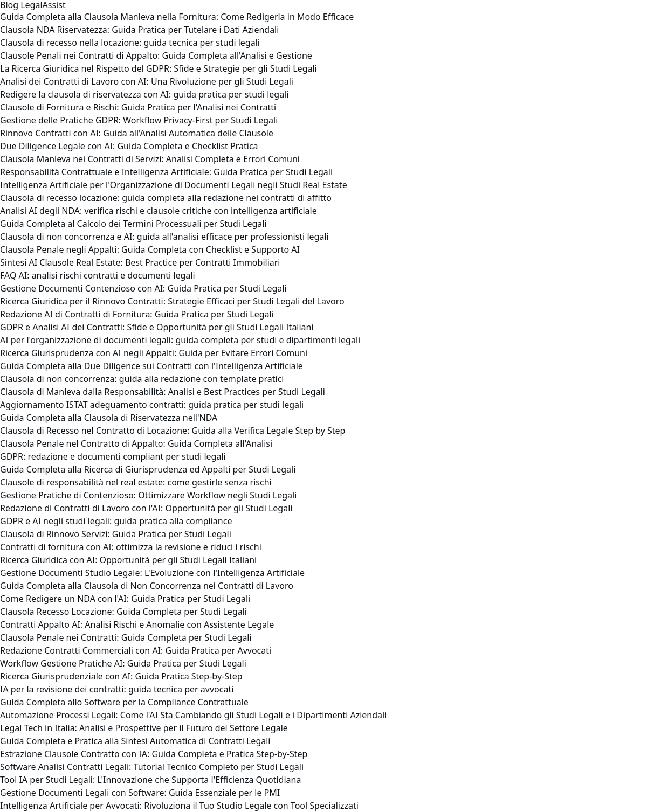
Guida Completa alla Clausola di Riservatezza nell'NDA (109, 418)
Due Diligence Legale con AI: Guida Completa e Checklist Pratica (129, 146)
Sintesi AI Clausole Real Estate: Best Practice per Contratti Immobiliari (140, 262)
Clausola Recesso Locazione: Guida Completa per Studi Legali (123, 612)
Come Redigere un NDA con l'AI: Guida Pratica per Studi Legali (125, 599)
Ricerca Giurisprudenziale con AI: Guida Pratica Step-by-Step (121, 676)
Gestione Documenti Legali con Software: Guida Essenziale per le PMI (140, 793)
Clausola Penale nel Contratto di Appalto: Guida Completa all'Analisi (136, 443)
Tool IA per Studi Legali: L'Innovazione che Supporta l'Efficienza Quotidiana (150, 780)
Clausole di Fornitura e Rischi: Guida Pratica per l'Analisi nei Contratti (138, 107)
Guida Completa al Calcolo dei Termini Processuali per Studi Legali (133, 224)
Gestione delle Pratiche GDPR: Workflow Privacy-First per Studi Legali (139, 120)
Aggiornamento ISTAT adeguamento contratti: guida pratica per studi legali (152, 405)
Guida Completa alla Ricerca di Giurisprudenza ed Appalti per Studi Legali (148, 469)
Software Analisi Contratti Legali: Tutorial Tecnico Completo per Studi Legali (152, 767)
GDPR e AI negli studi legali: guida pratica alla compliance (116, 521)
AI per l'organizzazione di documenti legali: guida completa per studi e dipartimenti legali (180, 340)
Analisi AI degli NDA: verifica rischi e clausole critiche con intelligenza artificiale (159, 211)
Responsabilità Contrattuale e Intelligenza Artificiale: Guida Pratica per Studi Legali (166, 172)
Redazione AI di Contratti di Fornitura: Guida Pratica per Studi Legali (137, 314)
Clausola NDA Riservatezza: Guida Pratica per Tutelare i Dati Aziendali (139, 30)
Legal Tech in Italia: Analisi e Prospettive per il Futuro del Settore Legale (144, 728)
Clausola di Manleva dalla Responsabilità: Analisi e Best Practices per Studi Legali (163, 392)
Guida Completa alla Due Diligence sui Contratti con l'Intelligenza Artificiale (151, 366)
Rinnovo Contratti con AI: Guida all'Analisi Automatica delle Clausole (137, 133)
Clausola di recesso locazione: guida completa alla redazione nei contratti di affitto (166, 198)
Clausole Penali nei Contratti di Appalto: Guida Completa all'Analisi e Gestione (156, 55)
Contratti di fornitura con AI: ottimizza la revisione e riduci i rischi (131, 547)
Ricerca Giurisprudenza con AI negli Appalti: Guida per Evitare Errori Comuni (154, 353)
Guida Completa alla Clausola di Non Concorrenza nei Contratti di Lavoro (147, 586)
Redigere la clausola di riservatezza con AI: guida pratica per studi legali (144, 94)
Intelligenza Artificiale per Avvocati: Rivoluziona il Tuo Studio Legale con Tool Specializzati (179, 806)
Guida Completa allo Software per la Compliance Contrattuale (124, 702)
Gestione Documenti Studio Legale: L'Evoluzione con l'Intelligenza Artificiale (152, 573)
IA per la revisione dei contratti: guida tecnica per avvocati (117, 689)
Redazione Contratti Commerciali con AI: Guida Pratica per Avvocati (136, 650)
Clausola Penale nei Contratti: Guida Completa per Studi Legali (126, 637)
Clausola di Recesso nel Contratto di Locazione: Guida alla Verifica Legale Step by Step (173, 431)
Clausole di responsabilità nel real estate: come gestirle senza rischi (136, 482)
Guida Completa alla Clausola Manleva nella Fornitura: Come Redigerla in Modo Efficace (177, 17)
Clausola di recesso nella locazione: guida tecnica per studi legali (130, 43)
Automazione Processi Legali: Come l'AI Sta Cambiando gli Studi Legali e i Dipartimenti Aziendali (193, 715)
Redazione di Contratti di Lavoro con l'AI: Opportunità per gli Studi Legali (146, 508)
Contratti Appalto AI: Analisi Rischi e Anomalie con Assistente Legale (137, 624)
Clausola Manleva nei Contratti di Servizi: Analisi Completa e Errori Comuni (150, 159)
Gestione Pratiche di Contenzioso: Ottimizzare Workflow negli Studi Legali (148, 495)
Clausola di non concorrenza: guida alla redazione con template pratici (142, 379)
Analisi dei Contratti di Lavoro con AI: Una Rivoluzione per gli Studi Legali (147, 81)
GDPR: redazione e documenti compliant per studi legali (113, 456)
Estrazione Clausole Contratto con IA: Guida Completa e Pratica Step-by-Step (154, 754)
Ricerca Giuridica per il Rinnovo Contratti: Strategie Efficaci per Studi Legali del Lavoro (172, 301)
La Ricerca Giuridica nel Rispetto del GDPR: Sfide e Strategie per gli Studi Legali (159, 68)
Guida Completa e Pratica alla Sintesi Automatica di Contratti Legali (135, 741)
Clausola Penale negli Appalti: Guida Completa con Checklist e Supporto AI (150, 249)
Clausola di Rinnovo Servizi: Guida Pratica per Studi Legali (116, 534)
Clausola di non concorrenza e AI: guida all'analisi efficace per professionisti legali (164, 237)
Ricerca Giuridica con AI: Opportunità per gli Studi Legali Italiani (128, 560)
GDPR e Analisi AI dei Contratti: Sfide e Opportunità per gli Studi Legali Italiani (157, 327)
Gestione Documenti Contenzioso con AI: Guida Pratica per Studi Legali (143, 288)
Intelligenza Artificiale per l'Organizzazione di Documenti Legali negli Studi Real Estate (174, 185)
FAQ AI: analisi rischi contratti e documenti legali (98, 275)
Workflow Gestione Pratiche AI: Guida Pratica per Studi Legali (123, 663)
